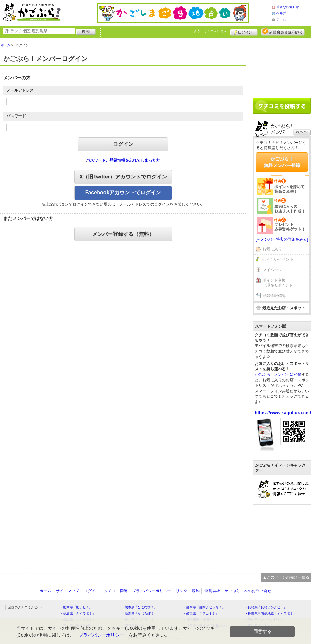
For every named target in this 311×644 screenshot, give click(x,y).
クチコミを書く (282, 106)
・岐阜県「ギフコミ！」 (201, 613)
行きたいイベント (278, 259)
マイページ (272, 270)
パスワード (16, 116)
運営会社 (212, 591)
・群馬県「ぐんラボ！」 (78, 620)
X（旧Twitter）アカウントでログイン (123, 177)
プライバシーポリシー (152, 591)
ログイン (244, 31)
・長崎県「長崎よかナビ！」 (266, 607)
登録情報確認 (274, 296)
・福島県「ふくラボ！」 (78, 613)
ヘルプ (281, 13)
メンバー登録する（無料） (123, 234)
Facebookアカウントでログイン (123, 193)
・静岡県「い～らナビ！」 (264, 620)
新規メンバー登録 (283, 31)
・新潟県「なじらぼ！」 (139, 613)
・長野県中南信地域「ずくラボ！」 (271, 613)
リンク (181, 591)
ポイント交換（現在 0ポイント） (280, 283)
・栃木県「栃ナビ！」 (76, 607)
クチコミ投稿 (116, 591)
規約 (196, 591)
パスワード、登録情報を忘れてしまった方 (123, 160)
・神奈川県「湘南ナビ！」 (202, 620)
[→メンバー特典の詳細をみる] (282, 239)
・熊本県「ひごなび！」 (139, 607)
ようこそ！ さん (210, 31)
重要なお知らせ (288, 7)
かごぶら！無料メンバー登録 (282, 162)
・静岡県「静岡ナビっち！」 (204, 607)
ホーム (281, 19)
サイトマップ (67, 591)
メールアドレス (20, 90)
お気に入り (272, 249)
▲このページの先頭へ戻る (286, 577)
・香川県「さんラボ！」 (139, 620)
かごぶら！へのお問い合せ (248, 591)
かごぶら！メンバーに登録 (278, 374)
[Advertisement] (282, 65)
